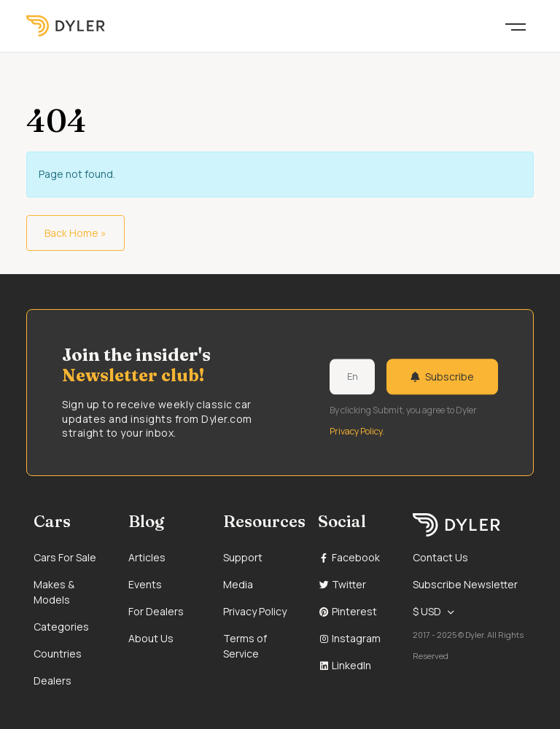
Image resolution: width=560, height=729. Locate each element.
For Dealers (156, 611)
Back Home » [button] (75, 233)
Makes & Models (54, 592)
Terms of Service (245, 646)
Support (243, 557)
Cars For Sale (65, 557)
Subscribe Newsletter (465, 584)
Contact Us (440, 557)
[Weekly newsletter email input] (352, 377)
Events (145, 584)
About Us (151, 638)
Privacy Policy (255, 611)
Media (238, 584)
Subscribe (442, 377)
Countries (58, 654)
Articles (147, 557)
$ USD (427, 611)
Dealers (52, 681)
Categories (61, 627)
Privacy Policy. (357, 431)
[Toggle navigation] (516, 26)
